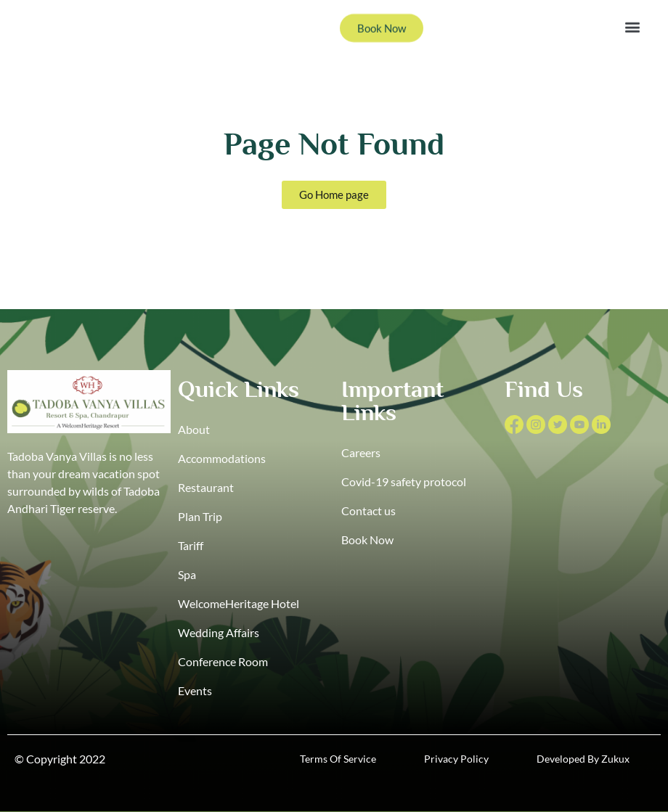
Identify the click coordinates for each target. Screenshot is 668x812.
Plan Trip (200, 516)
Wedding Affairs (219, 632)
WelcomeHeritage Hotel (239, 603)
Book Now (367, 540)
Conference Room (223, 661)
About (194, 429)
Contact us (368, 510)
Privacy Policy (456, 759)
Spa (187, 574)
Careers (361, 452)
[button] (632, 18)
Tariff (191, 545)
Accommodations (222, 458)
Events (195, 690)
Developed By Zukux (583, 759)
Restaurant (206, 487)
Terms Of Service (338, 759)
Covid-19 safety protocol (404, 481)
